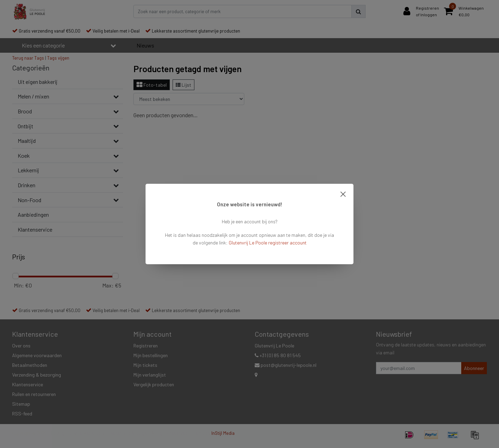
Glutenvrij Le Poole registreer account (268, 243)
